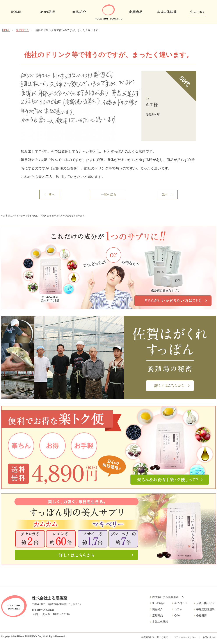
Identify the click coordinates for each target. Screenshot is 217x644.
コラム (178, 609)
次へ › (167, 194)
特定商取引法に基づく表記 (155, 637)
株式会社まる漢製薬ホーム (168, 597)
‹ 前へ (50, 194)
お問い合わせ (209, 637)
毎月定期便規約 (205, 609)
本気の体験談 (160, 622)
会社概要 (201, 616)
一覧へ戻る (108, 194)
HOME (6, 30)
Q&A (177, 616)
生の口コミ (23, 30)
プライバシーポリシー (185, 637)
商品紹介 (158, 609)
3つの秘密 (158, 603)
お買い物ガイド (205, 603)
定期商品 (158, 616)
